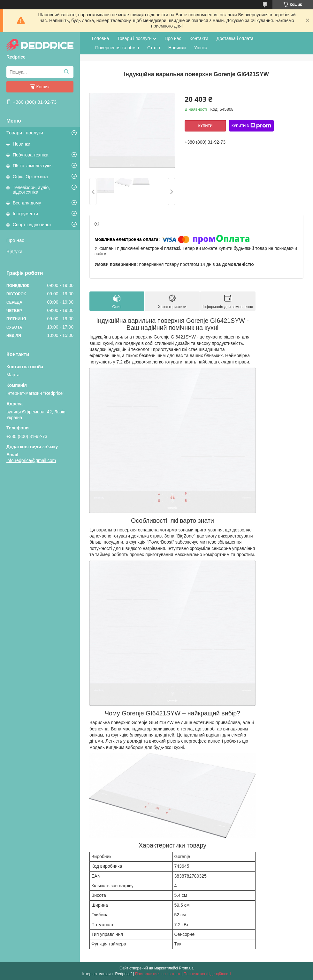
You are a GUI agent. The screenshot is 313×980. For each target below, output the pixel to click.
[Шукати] (66, 72)
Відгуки (14, 251)
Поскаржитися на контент (158, 974)
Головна (100, 38)
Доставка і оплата (235, 38)
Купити (205, 126)
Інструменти (25, 214)
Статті (154, 48)
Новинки (22, 144)
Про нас (15, 240)
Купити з (251, 126)
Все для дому (27, 203)
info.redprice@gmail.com (31, 460)
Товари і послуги (25, 133)
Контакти (199, 38)
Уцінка (201, 48)
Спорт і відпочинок (32, 225)
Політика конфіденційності (207, 974)
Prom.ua (186, 968)
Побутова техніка (31, 155)
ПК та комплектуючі (33, 166)
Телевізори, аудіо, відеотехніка (31, 190)
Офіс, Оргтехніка (30, 177)
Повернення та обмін (117, 48)
